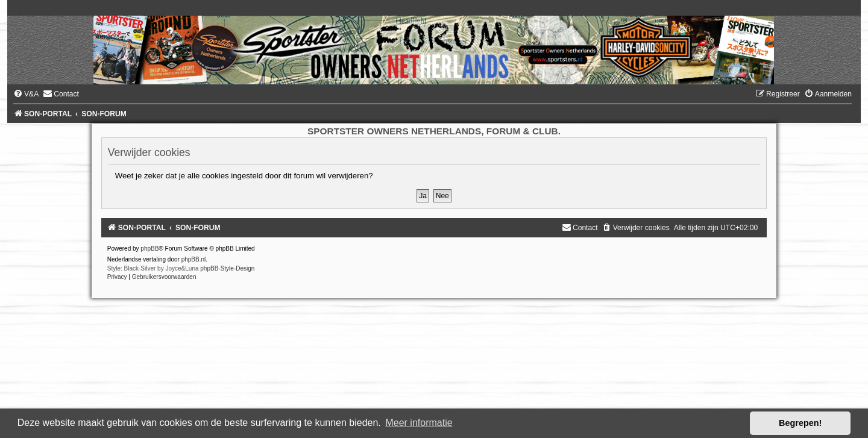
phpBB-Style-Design (227, 268)
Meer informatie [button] (419, 423)
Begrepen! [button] (800, 423)
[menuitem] (26, 94)
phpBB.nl (194, 259)
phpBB (149, 249)
